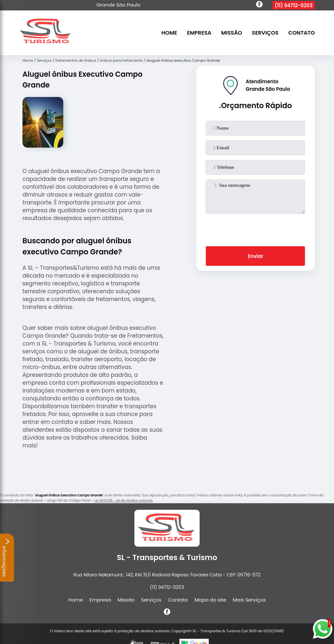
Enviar (256, 256)
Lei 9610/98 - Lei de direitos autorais (123, 500)
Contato (302, 33)
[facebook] (259, 5)
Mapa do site (210, 600)
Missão (232, 33)
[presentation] (255, 229)
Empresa (199, 33)
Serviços (265, 33)
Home (169, 33)
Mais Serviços (249, 600)
